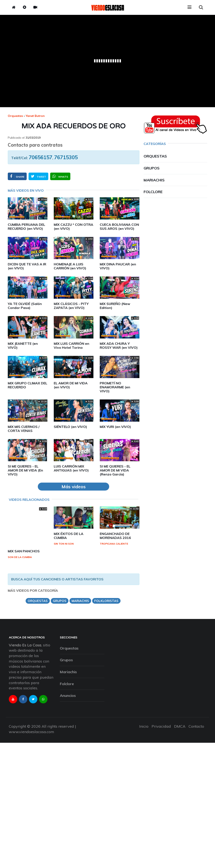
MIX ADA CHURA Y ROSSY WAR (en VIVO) (119, 346)
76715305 (66, 157)
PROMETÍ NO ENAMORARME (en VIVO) (115, 387)
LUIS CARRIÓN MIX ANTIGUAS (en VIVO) (71, 468)
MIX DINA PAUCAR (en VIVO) (118, 266)
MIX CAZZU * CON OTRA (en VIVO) (73, 227)
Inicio (144, 726)
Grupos (152, 168)
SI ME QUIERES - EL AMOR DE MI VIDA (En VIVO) (25, 470)
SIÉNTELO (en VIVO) (70, 427)
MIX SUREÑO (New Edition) (115, 306)
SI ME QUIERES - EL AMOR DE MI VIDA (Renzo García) (115, 470)
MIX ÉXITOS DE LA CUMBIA (69, 536)
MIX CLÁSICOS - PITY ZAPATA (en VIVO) (71, 306)
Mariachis (154, 180)
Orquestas (15, 116)
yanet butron (35, 116)
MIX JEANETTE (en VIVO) (23, 346)
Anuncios (68, 696)
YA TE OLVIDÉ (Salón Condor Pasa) (25, 306)
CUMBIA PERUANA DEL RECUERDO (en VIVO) (26, 227)
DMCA (180, 726)
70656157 (41, 157)
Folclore (153, 192)
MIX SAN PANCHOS (24, 551)
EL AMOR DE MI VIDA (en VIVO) (71, 385)
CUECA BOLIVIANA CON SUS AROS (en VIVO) (119, 227)
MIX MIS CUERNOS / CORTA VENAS (24, 429)
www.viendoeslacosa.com (31, 732)
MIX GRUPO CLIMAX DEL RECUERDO (28, 385)
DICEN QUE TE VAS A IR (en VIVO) (27, 266)
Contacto (196, 726)
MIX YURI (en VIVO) (115, 427)
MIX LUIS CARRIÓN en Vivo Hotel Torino (71, 346)
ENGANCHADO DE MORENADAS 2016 (115, 536)
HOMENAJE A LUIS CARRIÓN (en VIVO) (70, 266)
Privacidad (161, 726)
